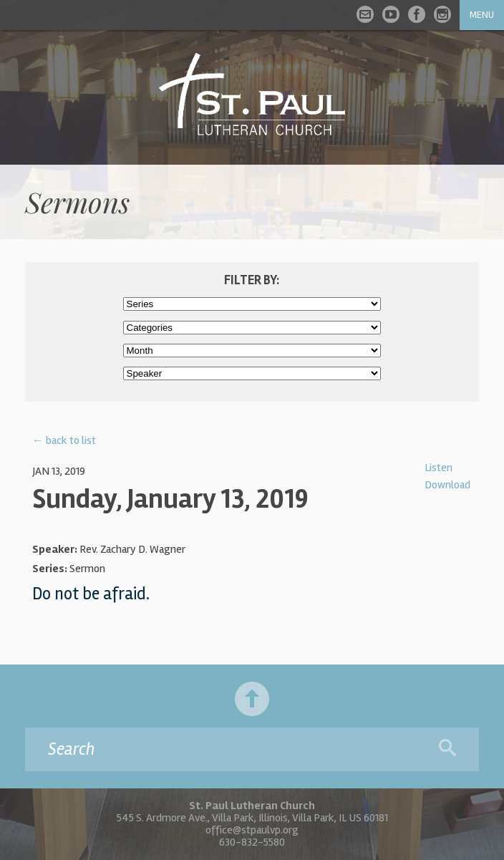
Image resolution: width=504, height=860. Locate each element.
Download (447, 485)
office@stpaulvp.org (252, 830)
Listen (438, 468)
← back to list (64, 440)
